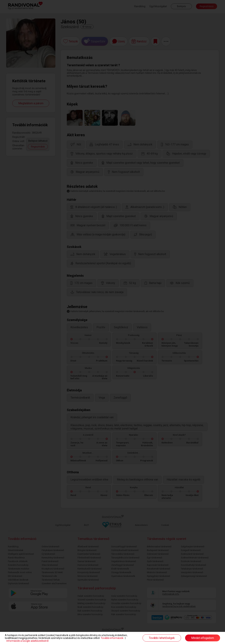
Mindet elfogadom (203, 638)
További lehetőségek (162, 638)
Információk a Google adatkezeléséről (28, 641)
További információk (112, 638)
